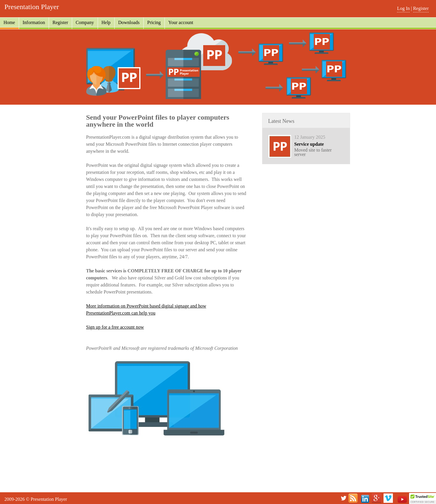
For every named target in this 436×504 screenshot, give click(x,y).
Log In (403, 8)
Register (421, 8)
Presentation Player (32, 7)
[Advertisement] (218, 476)
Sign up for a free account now (115, 327)
